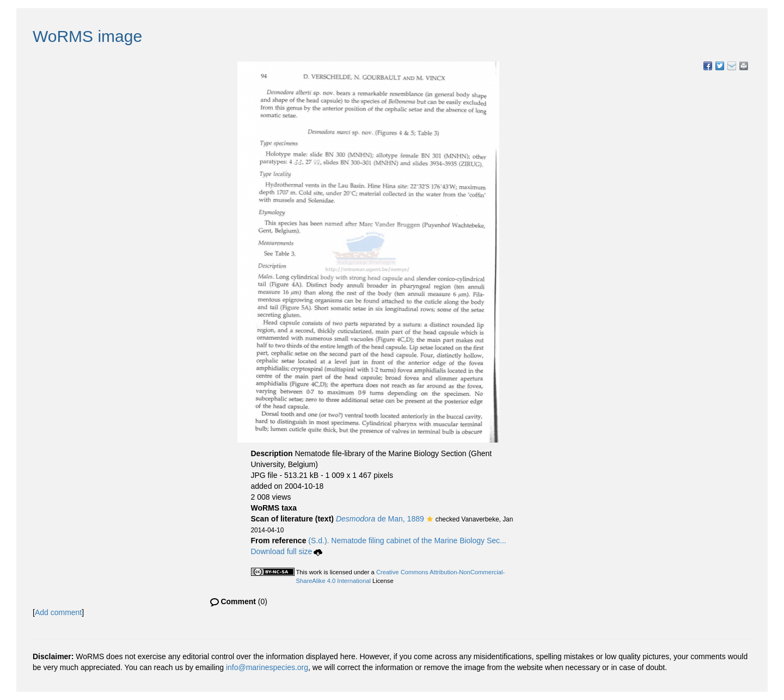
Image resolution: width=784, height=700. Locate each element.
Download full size (287, 551)
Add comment (58, 612)
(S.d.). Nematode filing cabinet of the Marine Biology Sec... (407, 541)
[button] (430, 520)
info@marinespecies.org (267, 667)
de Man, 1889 (380, 519)
